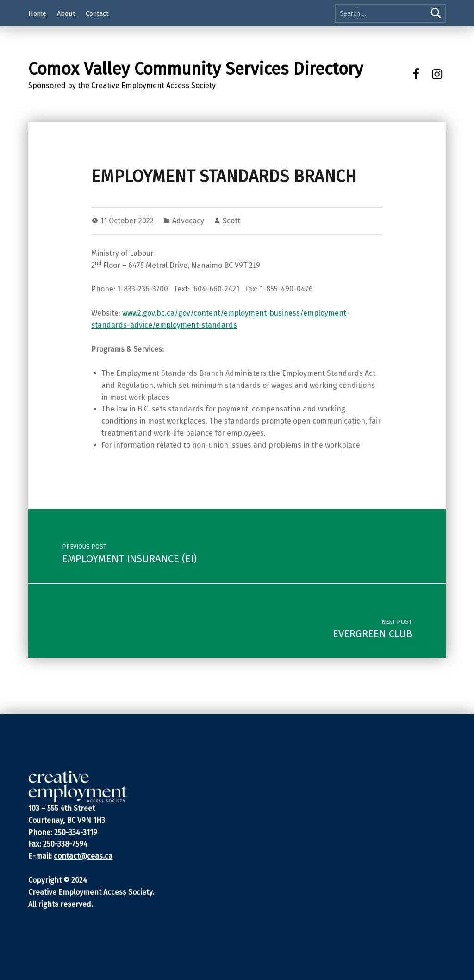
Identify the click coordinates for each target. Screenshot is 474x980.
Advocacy (188, 221)
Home (37, 13)
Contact (97, 13)
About (66, 13)
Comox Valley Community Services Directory (196, 69)
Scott (231, 221)
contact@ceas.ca (83, 856)
